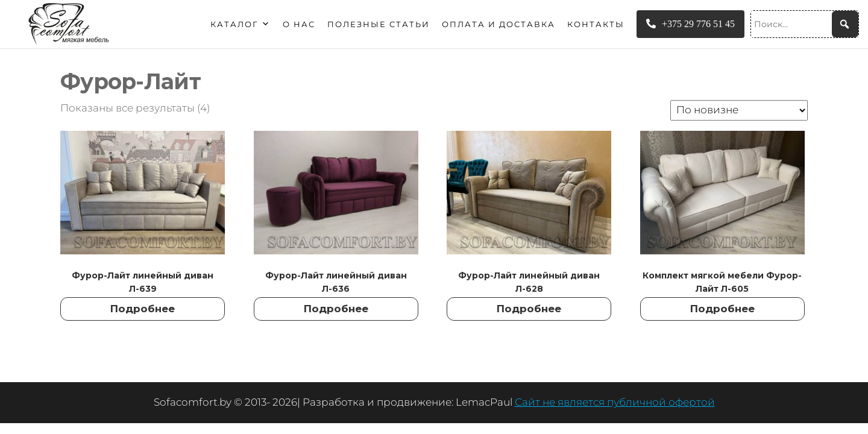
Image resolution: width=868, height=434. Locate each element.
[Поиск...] (805, 24)
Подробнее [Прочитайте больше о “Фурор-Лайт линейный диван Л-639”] (143, 309)
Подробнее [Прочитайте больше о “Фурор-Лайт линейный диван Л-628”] (529, 309)
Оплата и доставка (498, 24)
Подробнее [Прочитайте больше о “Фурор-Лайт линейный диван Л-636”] (336, 309)
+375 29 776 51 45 (690, 24)
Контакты (596, 24)
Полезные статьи (379, 24)
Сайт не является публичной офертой (615, 402)
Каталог (241, 24)
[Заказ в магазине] (739, 110)
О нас (299, 24)
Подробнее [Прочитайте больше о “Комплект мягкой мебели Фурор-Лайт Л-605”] (722, 309)
